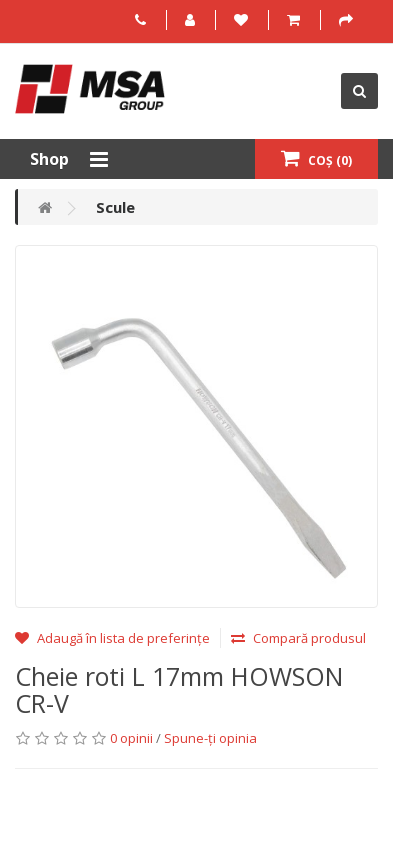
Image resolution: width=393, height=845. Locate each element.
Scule (115, 207)
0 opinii (131, 738)
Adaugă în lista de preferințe (112, 638)
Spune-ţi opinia (210, 738)
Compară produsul (298, 638)
